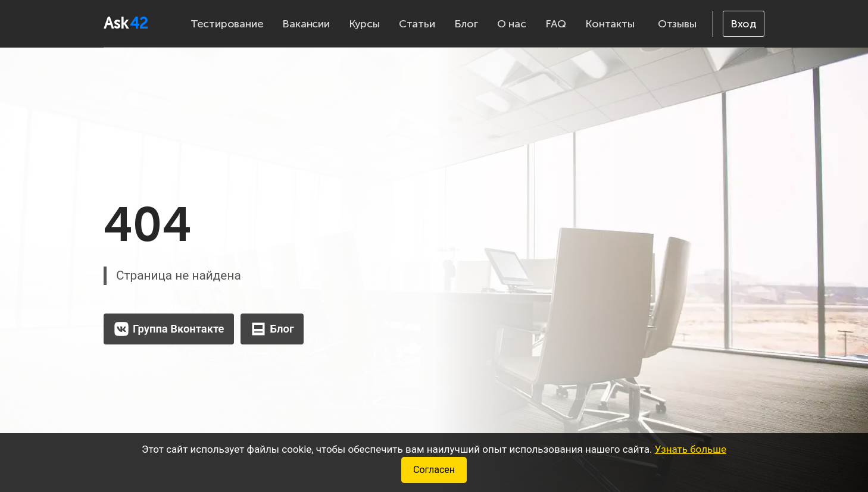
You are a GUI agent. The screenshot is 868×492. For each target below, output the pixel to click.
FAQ (556, 24)
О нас (512, 24)
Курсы (364, 24)
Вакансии (306, 24)
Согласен (434, 470)
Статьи (417, 24)
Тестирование (227, 24)
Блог (466, 24)
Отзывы (677, 24)
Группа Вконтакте (169, 329)
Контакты (610, 24)
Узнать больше (691, 449)
